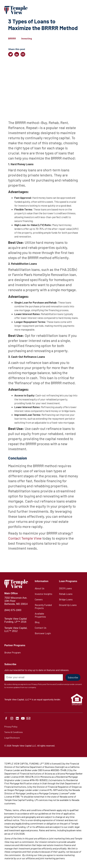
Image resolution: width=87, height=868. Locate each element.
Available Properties (40, 615)
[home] (16, 10)
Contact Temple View (25, 538)
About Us (40, 588)
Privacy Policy (11, 727)
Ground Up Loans (68, 605)
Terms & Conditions (14, 732)
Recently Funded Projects (43, 606)
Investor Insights (43, 594)
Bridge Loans (66, 599)
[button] (80, 10)
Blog (37, 622)
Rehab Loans (66, 594)
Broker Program (13, 652)
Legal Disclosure (12, 738)
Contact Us (41, 628)
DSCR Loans (65, 588)
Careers (39, 599)
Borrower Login (43, 633)
